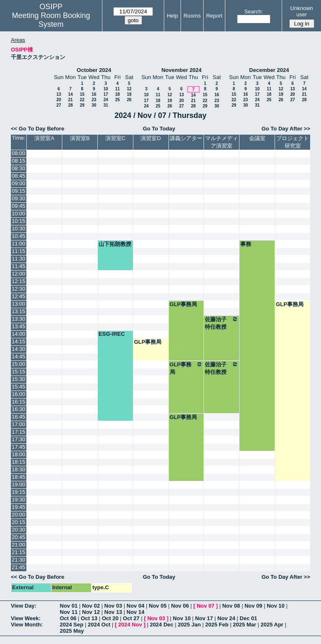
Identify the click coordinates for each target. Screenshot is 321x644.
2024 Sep (71, 625)
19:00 (19, 484)
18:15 (19, 462)
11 (117, 89)
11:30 (19, 259)
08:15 (19, 161)
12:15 (19, 281)
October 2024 (94, 70)
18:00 (19, 454)
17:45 (19, 447)
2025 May (72, 631)
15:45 (19, 387)
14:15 (19, 341)
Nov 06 (180, 606)
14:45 (19, 356)
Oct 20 (110, 618)
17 (106, 94)
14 (70, 94)
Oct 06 (68, 618)
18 (117, 94)
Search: (253, 11)
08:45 (19, 176)
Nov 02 (91, 606)
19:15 (19, 492)
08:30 (19, 168)
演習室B (80, 138)
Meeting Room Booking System (51, 20)
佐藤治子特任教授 (222, 323)
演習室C (115, 138)
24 (106, 100)
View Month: (27, 625)
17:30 (19, 439)
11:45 (19, 266)
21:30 (19, 560)
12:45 (19, 296)
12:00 (19, 274)
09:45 (19, 206)
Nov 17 (204, 618)
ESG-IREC (112, 334)
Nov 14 (136, 612)
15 (82, 94)
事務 (246, 244)
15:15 (19, 372)
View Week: (26, 618)
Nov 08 (231, 606)
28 (70, 105)
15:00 (19, 364)
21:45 (19, 567)
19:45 (19, 507)
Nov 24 (226, 618)
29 (82, 105)
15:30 (19, 379)
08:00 (19, 153)
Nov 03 (113, 606)
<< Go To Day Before (38, 129)
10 (106, 89)
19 (129, 94)
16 (94, 94)
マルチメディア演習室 (222, 142)
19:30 (19, 500)
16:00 (19, 394)
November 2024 (181, 70)
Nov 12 (91, 612)
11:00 (19, 244)
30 (94, 105)
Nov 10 (276, 606)
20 (59, 100)
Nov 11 (69, 612)
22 (82, 100)
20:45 (19, 537)
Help (172, 16)
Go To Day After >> (286, 129)
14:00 (19, 334)
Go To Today (159, 129)
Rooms (192, 16)
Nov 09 (253, 606)
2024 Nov (130, 625)
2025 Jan (189, 625)
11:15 (19, 251)
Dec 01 (248, 618)
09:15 (19, 191)
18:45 (19, 477)
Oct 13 (89, 618)
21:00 (19, 545)
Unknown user (302, 11)
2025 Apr (272, 625)
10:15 (19, 221)
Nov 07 (205, 606)
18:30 (19, 469)
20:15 (19, 522)
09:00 (19, 183)
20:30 (19, 530)
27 (59, 105)
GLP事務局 (183, 304)
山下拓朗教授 (115, 244)
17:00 (19, 424)
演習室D (150, 138)
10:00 (19, 213)
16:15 (19, 402)
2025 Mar (245, 625)
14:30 (19, 349)
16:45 (19, 417)
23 (94, 100)
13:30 (19, 319)
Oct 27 (131, 618)
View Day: (24, 606)
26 (129, 100)
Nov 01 (69, 606)
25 (117, 100)
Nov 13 (113, 612)
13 (59, 94)
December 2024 (269, 70)
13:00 (19, 304)
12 (129, 89)
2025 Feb (217, 625)
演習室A (44, 138)
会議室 (257, 138)
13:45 (19, 326)
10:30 (19, 229)
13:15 (19, 311)
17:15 (19, 432)
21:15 (19, 552)
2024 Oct (99, 625)
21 (70, 100)
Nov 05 (158, 606)
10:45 (19, 236)
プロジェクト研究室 (293, 142)
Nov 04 (136, 606)
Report (214, 16)
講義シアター (186, 138)
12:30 (19, 289)
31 (106, 105)
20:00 (19, 515)
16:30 (19, 409)
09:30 (19, 198)
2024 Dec (161, 625)
